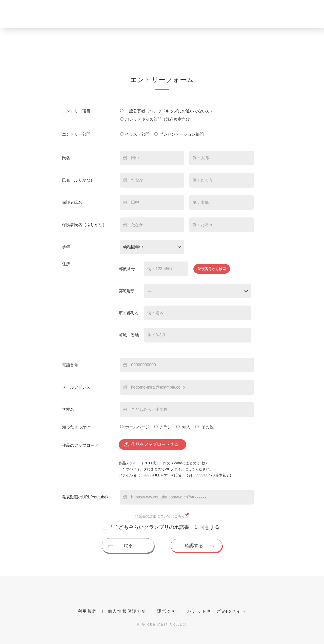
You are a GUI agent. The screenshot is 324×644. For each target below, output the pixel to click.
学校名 (68, 409)
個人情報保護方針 (127, 611)
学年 (66, 247)
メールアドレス (76, 387)
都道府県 (127, 291)
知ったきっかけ (76, 427)
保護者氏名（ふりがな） (84, 225)
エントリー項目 (76, 111)
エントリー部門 (76, 134)
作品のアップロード (80, 445)
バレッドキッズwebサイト (217, 611)
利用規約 (87, 611)
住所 (66, 264)
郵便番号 (127, 269)
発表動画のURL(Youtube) (85, 497)
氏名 (66, 158)
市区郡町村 (129, 313)
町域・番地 (129, 335)
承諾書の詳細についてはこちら (160, 516)
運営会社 (167, 611)
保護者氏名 (72, 202)
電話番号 (70, 365)
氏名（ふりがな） (78, 180)
